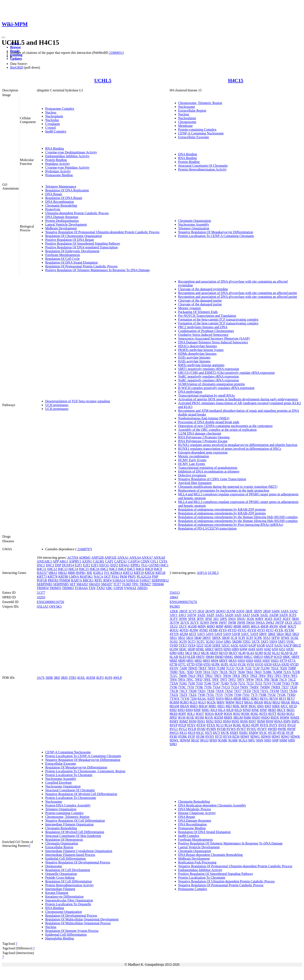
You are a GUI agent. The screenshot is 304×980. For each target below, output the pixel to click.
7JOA (206, 672)
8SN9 (270, 721)
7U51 (242, 683)
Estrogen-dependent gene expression (203, 452)
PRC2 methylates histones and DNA (203, 327)
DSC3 (50, 565)
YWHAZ (130, 588)
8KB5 (272, 710)
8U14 (228, 725)
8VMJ (201, 729)
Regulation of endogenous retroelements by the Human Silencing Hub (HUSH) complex (238, 517)
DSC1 (41, 565)
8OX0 (281, 714)
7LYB (296, 672)
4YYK (279, 630)
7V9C (182, 687)
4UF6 (108, 678)
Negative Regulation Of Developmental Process (78, 862)
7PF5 (294, 676)
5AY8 (254, 634)
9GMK (223, 740)
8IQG (252, 706)
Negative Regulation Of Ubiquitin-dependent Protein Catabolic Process (227, 881)
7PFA (181, 680)
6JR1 (181, 653)
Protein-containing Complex (197, 129)
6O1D (278, 657)
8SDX (275, 718)
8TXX (211, 725)
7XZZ (193, 695)
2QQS (240, 611)
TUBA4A (81, 588)
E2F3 (95, 565)
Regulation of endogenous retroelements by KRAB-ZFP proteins (222, 509)
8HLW (203, 706)
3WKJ (270, 623)
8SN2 (210, 721)
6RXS (233, 661)
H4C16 (95, 569)
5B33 (190, 638)
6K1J (197, 653)
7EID (190, 672)
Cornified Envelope (58, 783)
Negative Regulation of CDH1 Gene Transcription (212, 479)
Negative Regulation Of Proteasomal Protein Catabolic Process (221, 885)
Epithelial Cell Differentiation (65, 859)
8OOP (219, 714)
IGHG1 (98, 573)
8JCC (285, 706)
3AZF (210, 615)
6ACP (288, 645)
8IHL (236, 706)
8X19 (192, 733)
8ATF (211, 699)
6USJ (233, 664)
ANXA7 (147, 558)
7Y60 (238, 695)
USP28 (118, 588)
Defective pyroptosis (192, 475)
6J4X (252, 649)
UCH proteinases (57, 405)
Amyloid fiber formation (195, 483)
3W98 (232, 623)
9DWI (276, 737)
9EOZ (195, 740)
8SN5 (235, 721)
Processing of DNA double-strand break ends (209, 422)
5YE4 (191, 645)
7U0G (183, 683)
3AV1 (174, 615)
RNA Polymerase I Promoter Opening (204, 437)
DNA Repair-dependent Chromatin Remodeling (210, 855)
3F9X (192, 619)
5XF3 (265, 642)
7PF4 (286, 676)
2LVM (231, 611)
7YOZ (272, 695)
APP (56, 561)
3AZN (283, 615)
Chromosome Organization (63, 912)
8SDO (256, 718)
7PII (266, 680)
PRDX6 (53, 580)
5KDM (237, 642)
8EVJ (291, 699)
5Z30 (208, 645)
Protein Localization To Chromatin (69, 775)
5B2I (288, 634)
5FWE (285, 638)
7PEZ (254, 676)
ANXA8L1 (44, 561)
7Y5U (210, 695)
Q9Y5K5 (55, 607)
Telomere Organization (194, 228)
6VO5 (259, 664)
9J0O (268, 740)
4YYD (232, 630)
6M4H (239, 657)
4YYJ (269, 630)
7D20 (283, 668)
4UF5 (100, 678)
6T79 (283, 661)
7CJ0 (256, 668)
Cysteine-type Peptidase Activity (67, 167)
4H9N (202, 626)
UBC (109, 588)
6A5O (244, 645)
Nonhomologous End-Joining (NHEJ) (204, 418)
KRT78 (52, 577)
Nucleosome (187, 107)
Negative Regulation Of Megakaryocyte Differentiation (216, 232)
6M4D (219, 657)
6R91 (190, 661)
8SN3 (218, 721)
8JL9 (214, 710)
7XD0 (192, 691)
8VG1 (174, 729)
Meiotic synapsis (190, 308)
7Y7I (254, 695)
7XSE (210, 691)
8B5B (237, 699)
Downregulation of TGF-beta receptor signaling (77, 401)
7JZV (215, 672)
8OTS (263, 714)
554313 (175, 593)
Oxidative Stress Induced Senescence (203, 335)
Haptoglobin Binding (60, 938)
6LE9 (183, 657)
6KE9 (214, 653)
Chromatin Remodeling (61, 205)
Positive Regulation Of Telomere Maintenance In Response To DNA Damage (97, 270)
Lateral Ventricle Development (66, 224)
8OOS (228, 714)
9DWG (255, 737)
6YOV (174, 668)
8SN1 (201, 721)
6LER (191, 657)
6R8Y (296, 657)
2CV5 (192, 611)
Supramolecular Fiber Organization (69, 900)
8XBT (234, 733)
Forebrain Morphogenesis (63, 255)
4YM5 (204, 630)
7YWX (175, 699)
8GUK (211, 702)
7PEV (218, 676)
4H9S (246, 626)
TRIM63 (68, 588)
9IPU (252, 740)
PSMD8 (65, 580)
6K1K (205, 653)
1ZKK (174, 611)
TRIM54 (43, 588)
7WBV (254, 687)
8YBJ (174, 737)
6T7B (174, 664)
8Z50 (236, 737)
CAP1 (109, 561)
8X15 (183, 733)
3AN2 (294, 611)
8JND (247, 710)
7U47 (216, 683)
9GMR (233, 740)
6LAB (174, 657)
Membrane (185, 126)
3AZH (229, 615)
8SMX (295, 718)
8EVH (274, 699)
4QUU (174, 630)
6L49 (242, 653)
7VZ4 (235, 687)
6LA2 (276, 653)
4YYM (289, 630)
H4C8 (149, 569)
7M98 (183, 676)
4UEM (91, 678)
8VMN (211, 729)
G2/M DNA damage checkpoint (200, 433)
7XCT (183, 691)
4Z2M (184, 634)
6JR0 (173, 653)
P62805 (175, 607)
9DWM (185, 740)
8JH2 (173, 710)
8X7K (225, 733)
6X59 (268, 664)
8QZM (218, 718)
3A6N (276, 611)
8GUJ (202, 702)
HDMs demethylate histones (197, 354)
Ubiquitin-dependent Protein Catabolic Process (77, 213)
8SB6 (247, 718)
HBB (71, 573)
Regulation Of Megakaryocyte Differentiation (76, 767)
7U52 (250, 683)
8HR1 (213, 706)
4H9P (220, 626)
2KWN (210, 611)
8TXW (201, 725)
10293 (41, 597)
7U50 (233, 683)
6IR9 (235, 649)
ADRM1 (85, 558)
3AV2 (182, 615)
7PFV (241, 680)
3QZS (268, 619)
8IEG (221, 706)
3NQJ (232, 619)
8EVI (283, 699)
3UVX (185, 623)
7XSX (220, 691)
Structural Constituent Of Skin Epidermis (73, 836)
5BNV (207, 638)
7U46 (208, 683)
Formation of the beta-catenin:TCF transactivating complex (218, 319)
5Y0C (290, 642)
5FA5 (267, 638)
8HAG (249, 702)
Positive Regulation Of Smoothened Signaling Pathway (83, 243)
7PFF (215, 680)
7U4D (225, 683)
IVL (107, 573)
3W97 (223, 623)
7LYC (174, 676)
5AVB (236, 634)
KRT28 (160, 573)
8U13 (220, 725)
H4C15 (236, 80)
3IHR (49, 678)
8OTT (272, 714)
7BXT (202, 668)
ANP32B (97, 558)
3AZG (219, 615)
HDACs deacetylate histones (198, 346)
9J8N (292, 740)
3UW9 (204, 623)
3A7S (41, 678)
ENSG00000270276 (183, 602)
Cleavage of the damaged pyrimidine (203, 289)
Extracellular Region (192, 110)
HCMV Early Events (192, 460)
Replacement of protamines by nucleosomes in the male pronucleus (224, 490)
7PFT (223, 680)
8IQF (244, 706)
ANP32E (110, 558)
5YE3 (183, 645)
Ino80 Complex (56, 131)
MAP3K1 (86, 577)
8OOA (209, 714)
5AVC (245, 634)
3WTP (279, 623)
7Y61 (246, 695)
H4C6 (140, 569)
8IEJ (229, 706)
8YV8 (227, 737)
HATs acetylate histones (194, 357)
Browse (15, 47)
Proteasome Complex (60, 109)
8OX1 (290, 714)
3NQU (241, 619)
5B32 (181, 638)
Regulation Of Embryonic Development (72, 251)
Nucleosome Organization (63, 786)
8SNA (278, 721)
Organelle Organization (61, 874)
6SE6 (249, 661)
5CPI (242, 638)
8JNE (255, 710)
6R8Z (174, 661)
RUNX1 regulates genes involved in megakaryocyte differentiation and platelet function (238, 445)
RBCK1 (88, 580)
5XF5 (282, 642)
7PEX (236, 676)
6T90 (199, 664)
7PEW (227, 676)
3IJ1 (216, 619)
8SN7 (252, 721)
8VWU (252, 729)
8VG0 (291, 725)
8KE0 (174, 714)
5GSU (174, 642)
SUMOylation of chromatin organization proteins (212, 384)
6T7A (292, 661)
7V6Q (286, 683)
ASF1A (202, 573)
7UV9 (267, 683)
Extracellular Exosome (194, 137)
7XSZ (229, 691)
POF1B (42, 580)
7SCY (283, 680)
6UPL (225, 664)
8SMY (174, 721)
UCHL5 (103, 80)
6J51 (282, 649)
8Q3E (190, 718)
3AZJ (246, 615)
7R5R (274, 680)
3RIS (64, 678)
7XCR (174, 691)
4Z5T (192, 634)
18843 (174, 597)
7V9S (208, 687)
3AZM (274, 615)
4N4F (283, 626)
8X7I (209, 733)
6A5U (279, 645)
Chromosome (187, 122)
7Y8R (262, 695)
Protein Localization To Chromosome (71, 798)
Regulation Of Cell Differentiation (69, 881)
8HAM (174, 706)
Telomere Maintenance (61, 186)
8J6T (268, 706)
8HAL (295, 702)
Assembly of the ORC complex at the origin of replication (217, 430)
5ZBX (216, 645)
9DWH (266, 737)
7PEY (245, 676)
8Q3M (199, 718)
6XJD (285, 664)
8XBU (244, 733)
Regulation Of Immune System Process (72, 931)
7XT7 (238, 691)
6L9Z (267, 653)
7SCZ (292, 680)
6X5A (277, 664)
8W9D (272, 729)
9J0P (275, 740)
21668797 (84, 549)
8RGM (238, 718)
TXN (92, 588)
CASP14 (134, 561)
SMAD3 (94, 584)
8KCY (281, 710)
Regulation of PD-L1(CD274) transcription (207, 528)
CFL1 (154, 561)
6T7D (191, 664)
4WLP (118, 678)
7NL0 (191, 676)
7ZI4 (193, 699)
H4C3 (113, 569)
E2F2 (87, 565)
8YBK (183, 737)
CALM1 (99, 561)
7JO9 (198, 672)
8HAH (259, 702)
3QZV (287, 619)
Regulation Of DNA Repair (64, 198)
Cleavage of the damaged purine (200, 300)
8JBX (276, 706)
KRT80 (63, 577)
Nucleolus (52, 120)
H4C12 (52, 569)
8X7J (216, 733)
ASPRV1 (75, 561)
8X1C (200, 733)
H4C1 (164, 565)
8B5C (246, 699)
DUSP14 (68, 565)
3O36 (250, 619)
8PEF (174, 718)
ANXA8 (159, 558)
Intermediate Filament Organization (69, 824)
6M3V (201, 657)
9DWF (245, 737)
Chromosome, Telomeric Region (200, 103)
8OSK (246, 714)
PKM (124, 577)
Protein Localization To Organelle (68, 904)
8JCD (293, 706)
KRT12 (128, 573)
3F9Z (208, 619)
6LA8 (285, 653)
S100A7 (145, 580)
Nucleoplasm (54, 116)
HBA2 (63, 573)
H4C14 (73, 569)
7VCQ (226, 687)
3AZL (264, 615)
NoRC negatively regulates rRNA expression (209, 376)
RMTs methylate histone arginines (201, 365)
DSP (58, 565)
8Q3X (209, 718)
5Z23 (200, 645)
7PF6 (173, 680)
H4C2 (104, 569)
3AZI (238, 615)
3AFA (285, 611)
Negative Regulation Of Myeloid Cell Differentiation (81, 794)
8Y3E (281, 733)
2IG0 (201, 611)
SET (73, 584)
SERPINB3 (45, 584)
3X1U (174, 626)
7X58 (293, 687)
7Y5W (228, 695)
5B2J (296, 634)
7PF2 (270, 676)
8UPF (255, 725)
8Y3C (263, 733)
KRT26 (150, 573)
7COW (265, 668)
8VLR (192, 729)
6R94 (215, 661)
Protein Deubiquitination (62, 221)
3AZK (255, 615)
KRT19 (139, 573)
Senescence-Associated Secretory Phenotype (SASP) (214, 338)
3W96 (214, 623)
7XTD (247, 691)
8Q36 (182, 718)
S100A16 (132, 580)
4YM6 (213, 630)
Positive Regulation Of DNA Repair (70, 240)
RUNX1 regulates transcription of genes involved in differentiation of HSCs (230, 449)
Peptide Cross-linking (60, 878)
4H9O (211, 626)
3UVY (194, 623)
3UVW (175, 623)
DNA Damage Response (62, 217)
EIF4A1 (124, 565)
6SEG (275, 661)
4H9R (237, 626)
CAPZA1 (121, 561)
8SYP (174, 725)
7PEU (209, 676)
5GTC (201, 642)
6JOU (290, 649)
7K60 (241, 672)
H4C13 (63, 569)
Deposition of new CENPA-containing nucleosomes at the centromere (225, 426)
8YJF (192, 737)
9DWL (174, 740)
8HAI (268, 702)
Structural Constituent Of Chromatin (203, 166)
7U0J (199, 683)
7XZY (183, 695)
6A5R (261, 645)
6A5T (270, 645)
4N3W (274, 626)
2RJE (249, 611)
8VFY (273, 725)
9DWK (295, 737)
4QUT (292, 626)
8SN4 (227, 721)
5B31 (173, 638)
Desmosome (54, 866)
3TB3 (72, 678)
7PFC (190, 680)
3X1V (183, 626)
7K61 (250, 672)
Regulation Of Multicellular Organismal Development (82, 919)
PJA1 (115, 577)
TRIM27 (145, 584)
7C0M (221, 668)
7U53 (258, 683)
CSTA (163, 561)
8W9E (282, 729)
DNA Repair (54, 194)
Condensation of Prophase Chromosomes (206, 331)
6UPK (216, 664)
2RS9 (267, 611)
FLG (144, 565)
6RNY (223, 661)
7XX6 (293, 691)
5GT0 (183, 642)
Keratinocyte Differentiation (64, 897)
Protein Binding (56, 160)
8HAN (185, 706)
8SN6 (244, 721)
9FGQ (204, 740)
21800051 (116, 53)
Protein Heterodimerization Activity (202, 169)
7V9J (190, 687)
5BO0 (226, 638)
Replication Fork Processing (197, 862)
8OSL (255, 714)
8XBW (254, 733)
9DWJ (285, 737)
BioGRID (17, 67)
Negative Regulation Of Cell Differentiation (75, 821)
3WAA (260, 623)
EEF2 (114, 565)
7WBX (276, 687)
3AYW (192, 615)
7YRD (291, 695)
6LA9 (293, 653)
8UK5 (246, 725)
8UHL (237, 725)
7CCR (240, 668)
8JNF (264, 710)
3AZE (201, 615)
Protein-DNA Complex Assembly (68, 805)
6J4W (244, 649)
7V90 (294, 683)
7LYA (287, 672)
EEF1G (104, 565)
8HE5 (194, 706)
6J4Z (267, 649)
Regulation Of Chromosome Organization (74, 236)
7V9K (199, 687)
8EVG (264, 699)
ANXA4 (135, 558)
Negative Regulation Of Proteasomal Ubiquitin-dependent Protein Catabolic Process (102, 232)
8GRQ (184, 702)
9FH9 (213, 740)
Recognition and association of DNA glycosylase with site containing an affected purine (238, 293)
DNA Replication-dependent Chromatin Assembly (212, 805)
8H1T (239, 702)
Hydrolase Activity (58, 171)
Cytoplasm (52, 124)
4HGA (255, 626)
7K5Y (233, 672)
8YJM (200, 737)
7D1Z (275, 668)
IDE (89, 573)
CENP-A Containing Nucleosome (201, 133)
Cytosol (50, 128)
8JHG (206, 710)
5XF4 (273, 642)
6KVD (223, 653)
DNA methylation (190, 392)
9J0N (260, 740)
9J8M (283, 740)
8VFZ (282, 725)
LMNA (74, 577)
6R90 (182, 661)
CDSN (145, 561)
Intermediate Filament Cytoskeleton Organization (79, 851)
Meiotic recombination (194, 456)
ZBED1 (142, 588)
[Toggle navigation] (3, 37)
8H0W (230, 702)
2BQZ (183, 611)
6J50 (275, 649)
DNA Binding (188, 154)
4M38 (264, 626)
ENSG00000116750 (50, 602)
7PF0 (262, 676)
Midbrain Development (61, 228)
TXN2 (101, 588)
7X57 (285, 687)
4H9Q (228, 626)
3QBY (259, 619)
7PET (200, 676)
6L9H (259, 653)
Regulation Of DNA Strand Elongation (71, 262)
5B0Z (271, 634)
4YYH (252, 630)
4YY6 (223, 630)
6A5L (235, 645)
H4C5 (131, 569)
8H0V (221, 702)
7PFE (207, 680)
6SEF (266, 661)
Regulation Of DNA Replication (67, 190)
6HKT (210, 649)
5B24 (280, 634)
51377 (41, 593)
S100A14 (119, 580)
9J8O (173, 744)
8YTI (219, 737)
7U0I (191, 683)
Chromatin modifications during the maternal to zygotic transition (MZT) (228, 487)
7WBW (265, 687)
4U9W (194, 630)
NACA (98, 577)
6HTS (219, 649)
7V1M (277, 683)
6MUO (258, 657)
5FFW (276, 638)
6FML (200, 649)
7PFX (259, 680)
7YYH (185, 699)
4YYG (242, 630)
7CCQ (230, 668)
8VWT (241, 729)
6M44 (210, 657)
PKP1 (132, 577)
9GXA (243, 740)
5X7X (256, 642)
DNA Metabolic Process (195, 809)
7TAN (174, 683)
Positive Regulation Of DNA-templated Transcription (81, 247)
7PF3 (278, 676)
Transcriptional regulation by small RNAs (207, 395)
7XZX (174, 695)
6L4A (250, 653)
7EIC (182, 672)
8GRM (174, 702)
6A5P (252, 645)
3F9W (183, 619)
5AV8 (218, 634)
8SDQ (265, 718)
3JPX (223, 619)
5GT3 (192, 642)
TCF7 (117, 584)
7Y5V (219, 695)
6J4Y (260, 649)
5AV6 (210, 634)
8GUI (193, 702)
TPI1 (135, 584)
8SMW (285, 718)
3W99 (241, 623)
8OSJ (237, 714)
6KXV (233, 653)
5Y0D (174, 645)
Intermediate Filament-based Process (70, 855)
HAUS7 (42, 573)
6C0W (174, 649)
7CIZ (248, 668)
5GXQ (210, 642)
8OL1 (191, 714)
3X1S (288, 623)
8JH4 (189, 710)
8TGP (182, 725)
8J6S (260, 706)
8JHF (197, 710)
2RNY (258, 611)
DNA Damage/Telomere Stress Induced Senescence (213, 342)
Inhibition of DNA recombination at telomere (209, 471)
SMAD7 (107, 584)
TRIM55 (55, 588)
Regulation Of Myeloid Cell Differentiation (75, 832)
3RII (57, 678)
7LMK (267, 672)
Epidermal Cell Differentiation (66, 935)
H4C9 (158, 569)
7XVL (264, 691)
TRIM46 (158, 584)
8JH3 (181, 710)
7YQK (281, 695)
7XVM (274, 691)
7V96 (174, 687)
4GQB (192, 626)
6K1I (189, 653)
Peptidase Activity (58, 164)
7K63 (258, 672)
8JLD (238, 710)
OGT (107, 577)
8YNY (210, 737)
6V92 (251, 664)
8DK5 (255, 699)
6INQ (227, 649)
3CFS (292, 615)
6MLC (248, 657)
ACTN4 (73, 558)
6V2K (242, 664)
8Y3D (272, 733)
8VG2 (183, 729)
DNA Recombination (60, 202)
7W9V (244, 687)
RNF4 (107, 580)
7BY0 (212, 668)
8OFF (182, 714)
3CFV (174, 619)
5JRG (227, 642)
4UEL (81, 678)
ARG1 (64, 561)
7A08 (183, 668)
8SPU (295, 721)
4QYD (184, 630)
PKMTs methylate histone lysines (201, 350)
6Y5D (294, 664)
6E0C (183, 649)
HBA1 (53, 573)
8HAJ (276, 702)
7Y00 (201, 695)
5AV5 (201, 634)
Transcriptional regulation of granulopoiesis (208, 468)
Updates (16, 59)
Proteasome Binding (59, 175)
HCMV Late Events (192, 464)
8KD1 (291, 710)
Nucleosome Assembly (194, 224)
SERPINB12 (160, 580)
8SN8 (261, 721)
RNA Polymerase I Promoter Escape (203, 441)
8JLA (222, 710)
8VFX (264, 725)
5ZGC (226, 645)
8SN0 (193, 721)
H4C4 (122, 569)
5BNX (216, 638)
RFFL (99, 580)
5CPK (258, 638)
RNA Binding (54, 148)
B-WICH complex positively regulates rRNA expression (216, 388)
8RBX (228, 718)
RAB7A (76, 580)
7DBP (292, 668)
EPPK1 (135, 565)
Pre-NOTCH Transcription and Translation (207, 316)
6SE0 (241, 661)
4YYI (261, 630)
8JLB (230, 710)
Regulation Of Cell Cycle (62, 259)
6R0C (287, 657)
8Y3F (290, 733)
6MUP (268, 657)
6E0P (191, 649)
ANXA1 (123, 558)
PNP (155, 577)
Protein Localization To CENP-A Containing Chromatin (216, 236)
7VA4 (216, 687)
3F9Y (200, 619)
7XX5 (284, 691)
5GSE (294, 638)
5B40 (198, 638)
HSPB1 (81, 573)
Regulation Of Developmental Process (71, 916)
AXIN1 (87, 561)
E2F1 (78, 565)
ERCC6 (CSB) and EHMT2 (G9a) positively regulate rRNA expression (227, 373)
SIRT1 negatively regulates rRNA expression (209, 369)
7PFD (198, 680)
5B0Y (263, 634)
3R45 (295, 619)
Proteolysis (53, 209)
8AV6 (220, 699)
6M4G (229, 657)
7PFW (250, 680)
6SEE (258, 661)
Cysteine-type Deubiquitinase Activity (71, 152)
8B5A (229, 699)
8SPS (287, 721)
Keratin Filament (57, 893)
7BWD (193, 668)
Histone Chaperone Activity (197, 813)
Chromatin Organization (195, 221)
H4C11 (42, 569)
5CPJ (250, 638)
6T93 (207, 664)
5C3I (234, 638)
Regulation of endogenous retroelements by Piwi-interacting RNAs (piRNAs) (231, 525)
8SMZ (184, 721)
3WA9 (250, 623)
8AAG (202, 699)
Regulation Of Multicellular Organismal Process (78, 923)
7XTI (256, 691)
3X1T (297, 623)
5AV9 (227, 634)
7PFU (232, 680)
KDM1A (116, 573)
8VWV (262, 729)
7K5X (223, 672)
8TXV (191, 725)
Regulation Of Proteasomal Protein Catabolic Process (81, 266)
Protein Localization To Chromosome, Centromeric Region (85, 771)
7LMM (277, 672)
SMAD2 (82, 584)
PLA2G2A (144, 577)
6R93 (206, 661)
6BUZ (297, 645)
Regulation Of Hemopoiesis (64, 840)
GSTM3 (154, 565)
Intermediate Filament (60, 889)
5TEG (247, 642)
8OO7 (200, 714)
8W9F (291, 729)
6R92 (198, 661)
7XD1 (202, 691)
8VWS (231, 729)
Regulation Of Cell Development (68, 870)
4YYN (174, 634)
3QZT (277, 619)
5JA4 (219, 642)
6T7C (182, 664)
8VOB (221, 729)
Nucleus (51, 112)
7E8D (174, 672)
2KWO (221, 611)
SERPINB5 (61, 584)
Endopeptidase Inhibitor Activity (67, 156)
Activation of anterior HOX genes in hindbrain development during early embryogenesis (238, 399)
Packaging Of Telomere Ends (198, 312)
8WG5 (174, 733)
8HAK (286, 702)
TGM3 (126, 584)
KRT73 (42, 577)
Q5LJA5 (43, 607)
